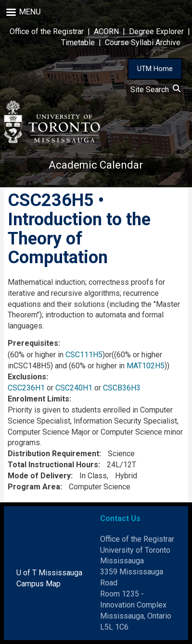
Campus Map (38, 584)
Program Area (34, 487)
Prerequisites (33, 343)
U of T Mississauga (49, 573)
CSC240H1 (74, 388)
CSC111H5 (84, 355)
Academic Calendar (96, 165)
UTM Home (155, 69)
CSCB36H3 (122, 388)
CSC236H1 (26, 388)
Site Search (155, 90)
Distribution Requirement (53, 454)
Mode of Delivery (39, 476)
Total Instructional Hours (53, 465)
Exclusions (27, 377)
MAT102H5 (146, 366)
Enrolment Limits (38, 399)
